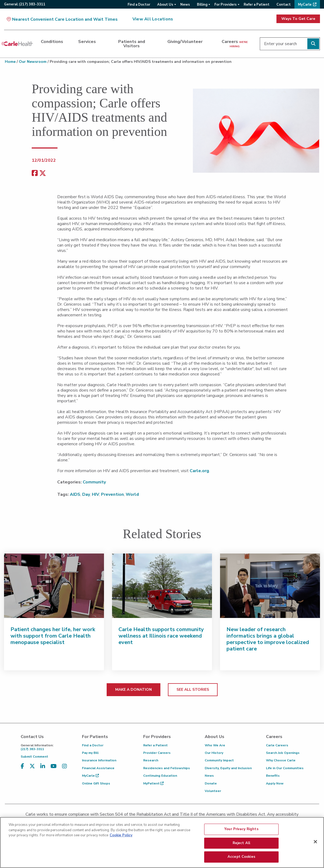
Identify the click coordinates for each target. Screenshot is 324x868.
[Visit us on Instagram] (64, 766)
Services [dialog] (87, 42)
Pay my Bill (90, 753)
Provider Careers (157, 753)
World (132, 494)
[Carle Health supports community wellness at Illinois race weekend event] (162, 586)
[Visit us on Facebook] (22, 766)
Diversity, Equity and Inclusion (228, 768)
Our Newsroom (33, 62)
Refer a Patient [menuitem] (257, 5)
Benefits (273, 776)
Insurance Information (99, 760)
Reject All (241, 845)
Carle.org (199, 471)
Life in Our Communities (285, 768)
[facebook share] (35, 173)
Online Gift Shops (96, 783)
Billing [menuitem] (202, 5)
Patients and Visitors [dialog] (132, 44)
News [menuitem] (185, 5)
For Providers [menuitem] (226, 5)
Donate (211, 783)
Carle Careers (277, 745)
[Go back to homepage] (17, 44)
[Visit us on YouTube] (54, 766)
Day (86, 494)
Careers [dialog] (235, 44)
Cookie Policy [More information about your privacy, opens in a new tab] (121, 838)
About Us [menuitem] (165, 5)
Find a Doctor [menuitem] (139, 5)
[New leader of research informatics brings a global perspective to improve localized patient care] (270, 586)
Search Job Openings (283, 753)
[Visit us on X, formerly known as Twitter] (32, 766)
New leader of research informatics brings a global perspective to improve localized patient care (268, 639)
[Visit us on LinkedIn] (43, 766)
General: (25, 4)
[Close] (315, 844)
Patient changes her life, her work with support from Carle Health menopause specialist (53, 636)
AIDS (75, 494)
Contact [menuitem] (284, 5)
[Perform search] (313, 44)
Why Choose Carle (281, 760)
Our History (214, 753)
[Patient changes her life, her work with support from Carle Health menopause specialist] (54, 586)
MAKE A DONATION (134, 690)
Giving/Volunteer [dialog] (185, 42)
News (209, 776)
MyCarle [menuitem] (305, 5)
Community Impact (219, 760)
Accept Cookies (241, 859)
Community (94, 482)
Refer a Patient (155, 745)
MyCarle (90, 776)
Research (151, 760)
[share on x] (43, 173)
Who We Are (215, 745)
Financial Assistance (98, 768)
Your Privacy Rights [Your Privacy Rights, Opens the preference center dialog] (241, 831)
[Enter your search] (290, 44)
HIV (96, 494)
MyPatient (153, 783)
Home (10, 62)
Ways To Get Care (298, 19)
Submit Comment (34, 757)
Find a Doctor (93, 745)
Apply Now (275, 783)
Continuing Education (160, 776)
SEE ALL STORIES (193, 690)
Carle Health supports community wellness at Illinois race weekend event (161, 636)
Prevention (112, 494)
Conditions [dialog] (52, 42)
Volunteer (213, 791)
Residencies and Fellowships (167, 768)
